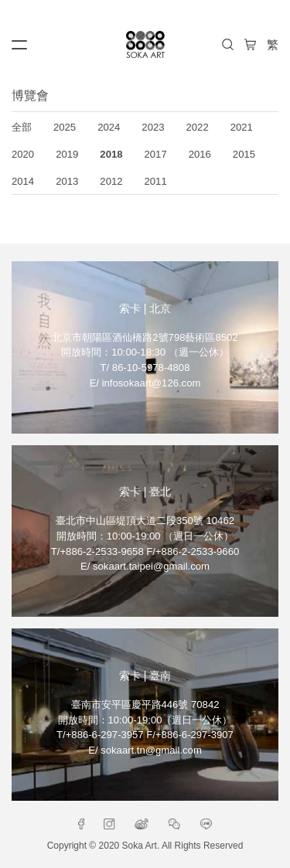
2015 (244, 154)
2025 (65, 127)
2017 (156, 154)
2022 (198, 127)
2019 (67, 154)
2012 (111, 181)
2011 (156, 181)
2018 (111, 154)
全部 (22, 127)
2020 (23, 154)
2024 (109, 127)
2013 (67, 181)
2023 (153, 127)
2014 (23, 181)
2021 (242, 127)
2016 (200, 154)
